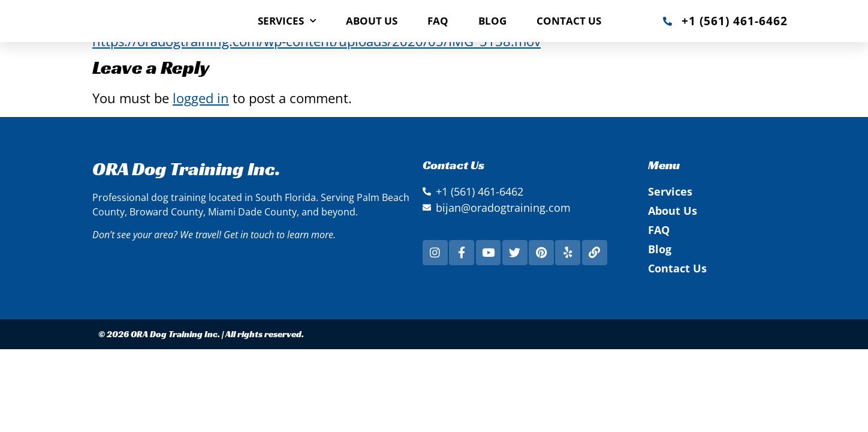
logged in (201, 98)
